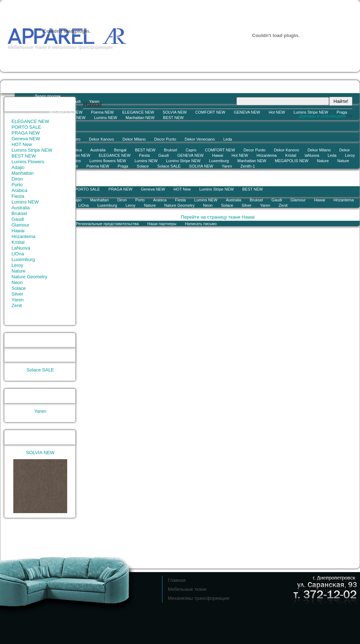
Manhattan (22, 173)
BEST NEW (173, 118)
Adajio (18, 167)
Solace (143, 166)
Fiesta (144, 155)
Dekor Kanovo (287, 150)
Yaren (227, 166)
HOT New (182, 189)
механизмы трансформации (82, 47)
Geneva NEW (153, 189)
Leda (227, 139)
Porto (140, 200)
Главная (177, 580)
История (92, 214)
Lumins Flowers (28, 162)
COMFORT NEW (210, 112)
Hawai (218, 155)
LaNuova (21, 248)
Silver (247, 205)
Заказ (86, 86)
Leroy (350, 155)
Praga (342, 112)
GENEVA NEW (247, 112)
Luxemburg (219, 161)
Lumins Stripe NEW (311, 112)
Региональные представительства (107, 224)
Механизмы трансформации (199, 598)
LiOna (18, 254)
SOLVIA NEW (175, 112)
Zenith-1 (248, 166)
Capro (191, 150)
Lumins (55, 101)
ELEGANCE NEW (138, 112)
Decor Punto (165, 139)
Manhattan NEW (140, 118)
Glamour (298, 200)
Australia (234, 200)
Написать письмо (201, 224)
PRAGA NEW (26, 133)
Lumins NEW (106, 118)
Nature (323, 161)
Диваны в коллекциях (322, 116)
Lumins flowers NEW (67, 118)
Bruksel (170, 150)
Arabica (160, 200)
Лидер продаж (48, 96)
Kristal (291, 155)
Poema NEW (102, 112)
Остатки (29, 86)
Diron (17, 179)
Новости (59, 86)
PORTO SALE (26, 127)
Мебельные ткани (27, 47)
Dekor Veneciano (200, 139)
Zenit (283, 205)
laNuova (312, 155)
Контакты (123, 214)
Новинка (42, 107)
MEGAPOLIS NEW (66, 112)
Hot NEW (277, 112)
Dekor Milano (134, 139)
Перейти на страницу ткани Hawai (218, 217)
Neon (208, 205)
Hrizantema (267, 155)
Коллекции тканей (124, 86)
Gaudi (75, 101)
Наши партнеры (162, 224)
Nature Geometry (179, 205)
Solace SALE (169, 166)
